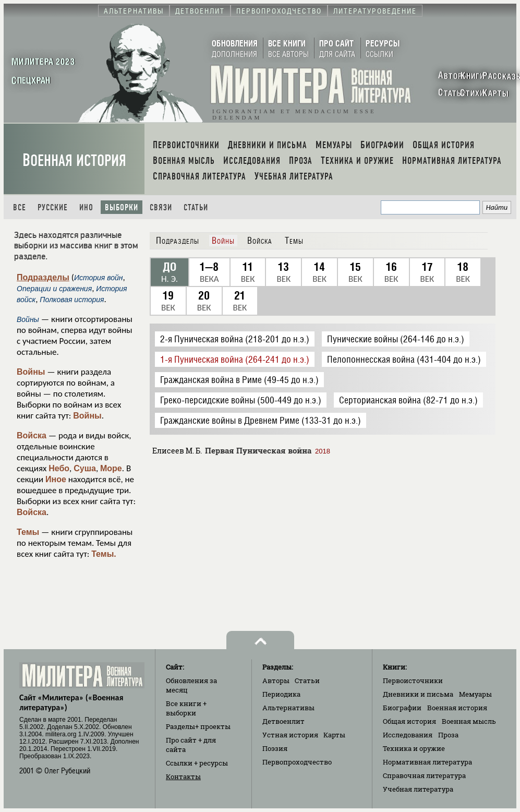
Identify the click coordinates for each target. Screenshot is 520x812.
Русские (53, 207)
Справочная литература (424, 775)
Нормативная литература (427, 762)
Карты (334, 735)
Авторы (276, 680)
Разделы (198, 726)
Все (20, 207)
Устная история (290, 735)
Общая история (409, 721)
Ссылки (197, 763)
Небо (59, 468)
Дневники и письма (418, 694)
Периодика (281, 694)
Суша (85, 468)
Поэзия (275, 748)
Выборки (122, 207)
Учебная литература (418, 789)
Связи (161, 207)
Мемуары (475, 694)
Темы (28, 532)
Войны (31, 372)
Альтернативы (288, 708)
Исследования (408, 735)
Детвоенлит (283, 721)
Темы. (104, 554)
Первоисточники (413, 680)
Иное (56, 479)
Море (111, 468)
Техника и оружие (414, 748)
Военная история (74, 160)
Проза (448, 735)
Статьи (196, 207)
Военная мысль (469, 721)
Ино (86, 207)
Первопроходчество (297, 762)
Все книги (186, 708)
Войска (32, 435)
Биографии (402, 708)
